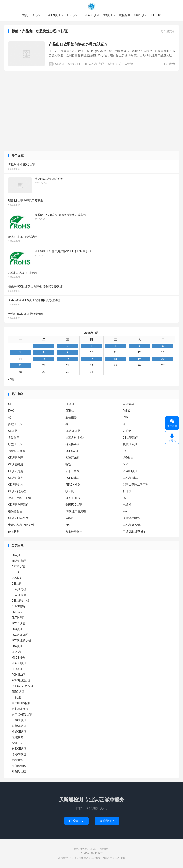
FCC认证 (73, 15)
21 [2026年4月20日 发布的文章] (20, 366)
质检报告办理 (17, 451)
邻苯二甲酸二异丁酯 (136, 485)
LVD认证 (17, 652)
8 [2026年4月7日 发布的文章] (44, 353)
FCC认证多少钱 (21, 641)
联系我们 (76, 821)
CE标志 (70, 411)
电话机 (127, 505)
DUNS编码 (18, 607)
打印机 (127, 491)
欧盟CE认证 (16, 444)
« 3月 (11, 380)
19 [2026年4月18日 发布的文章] (139, 359)
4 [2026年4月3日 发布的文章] (115, 346)
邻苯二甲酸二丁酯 (19, 498)
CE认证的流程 (17, 491)
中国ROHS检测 (21, 703)
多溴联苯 (14, 438)
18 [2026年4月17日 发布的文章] (115, 359)
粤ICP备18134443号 (91, 853)
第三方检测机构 (75, 438)
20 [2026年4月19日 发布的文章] (163, 359)
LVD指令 (128, 458)
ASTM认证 (18, 567)
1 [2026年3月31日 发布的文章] (44, 346)
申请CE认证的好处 (135, 531)
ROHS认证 (54, 15)
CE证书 (13, 431)
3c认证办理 (19, 561)
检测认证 (17, 743)
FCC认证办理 (20, 635)
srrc (125, 511)
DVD (126, 498)
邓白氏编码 (19, 766)
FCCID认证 (18, 624)
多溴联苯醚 (73, 458)
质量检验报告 (74, 531)
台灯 (68, 525)
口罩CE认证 (19, 720)
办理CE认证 (16, 424)
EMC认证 (17, 612)
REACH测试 (73, 498)
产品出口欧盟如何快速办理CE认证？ (78, 44)
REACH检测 (73, 485)
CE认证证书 (73, 431)
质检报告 (125, 15)
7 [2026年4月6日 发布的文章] (20, 353)
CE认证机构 (16, 485)
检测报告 (17, 737)
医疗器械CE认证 (22, 715)
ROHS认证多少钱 (22, 686)
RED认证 (17, 669)
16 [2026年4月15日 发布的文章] (68, 359)
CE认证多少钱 (132, 525)
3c (124, 451)
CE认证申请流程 (76, 511)
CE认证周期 (16, 471)
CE (10, 404)
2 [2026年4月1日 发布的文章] (68, 346)
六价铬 (127, 431)
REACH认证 (92, 15)
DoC (126, 464)
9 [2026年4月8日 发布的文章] (68, 353)
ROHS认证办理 (21, 681)
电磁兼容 (129, 404)
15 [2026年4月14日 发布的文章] (44, 359)
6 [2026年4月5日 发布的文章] (163, 346)
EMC (11, 411)
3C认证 (108, 15)
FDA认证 (17, 646)
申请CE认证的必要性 (21, 525)
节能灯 (70, 518)
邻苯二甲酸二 (74, 471)
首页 (25, 15)
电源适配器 (15, 511)
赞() (170, 64)
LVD (125, 417)
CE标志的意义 (132, 518)
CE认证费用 (16, 464)
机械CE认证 (130, 444)
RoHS (126, 411)
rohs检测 (14, 531)
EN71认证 (18, 618)
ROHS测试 (72, 478)
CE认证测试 (130, 478)
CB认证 (16, 572)
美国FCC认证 (74, 505)
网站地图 (104, 849)
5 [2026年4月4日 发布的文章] (139, 346)
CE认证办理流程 (18, 505)
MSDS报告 (18, 658)
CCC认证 (17, 578)
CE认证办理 (94, 64)
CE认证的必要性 (18, 518)
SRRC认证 (141, 15)
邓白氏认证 (19, 772)
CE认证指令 (16, 478)
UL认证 (16, 698)
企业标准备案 (20, 709)
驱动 (68, 464)
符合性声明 (73, 444)
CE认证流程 (130, 438)
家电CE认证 (19, 726)
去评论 (129, 64)
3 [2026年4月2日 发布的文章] (92, 346)
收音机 (70, 491)
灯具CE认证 (19, 755)
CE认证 (92, 6)
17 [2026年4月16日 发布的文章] (92, 359)
